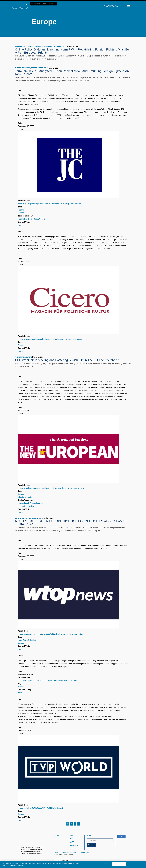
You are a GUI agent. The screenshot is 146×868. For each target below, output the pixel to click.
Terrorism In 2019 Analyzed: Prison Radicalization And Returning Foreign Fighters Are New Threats (72, 73)
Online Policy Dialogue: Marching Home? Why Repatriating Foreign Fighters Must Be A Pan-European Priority (72, 51)
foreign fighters (30, 46)
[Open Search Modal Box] (28, 4)
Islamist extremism (26, 497)
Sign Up (24, 9)
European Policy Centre (54, 46)
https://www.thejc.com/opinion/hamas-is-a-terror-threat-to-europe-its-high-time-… (51, 204)
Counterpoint (44, 4)
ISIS (39, 518)
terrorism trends (38, 68)
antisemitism (20, 357)
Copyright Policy (85, 853)
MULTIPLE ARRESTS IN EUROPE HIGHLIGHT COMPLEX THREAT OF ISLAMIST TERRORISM (71, 523)
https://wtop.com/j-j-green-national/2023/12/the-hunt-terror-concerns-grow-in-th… (51, 634)
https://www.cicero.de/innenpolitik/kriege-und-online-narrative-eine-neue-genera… (51, 339)
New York (74, 839)
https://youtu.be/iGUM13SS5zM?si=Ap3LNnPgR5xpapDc (41, 808)
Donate (16, 9)
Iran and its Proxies (26, 506)
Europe (40, 46)
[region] (73, 864)
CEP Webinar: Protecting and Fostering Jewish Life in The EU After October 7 (67, 360)
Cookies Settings (104, 864)
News (20, 225)
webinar (18, 46)
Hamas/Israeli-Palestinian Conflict (32, 219)
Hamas (21, 210)
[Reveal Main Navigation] (129, 6)
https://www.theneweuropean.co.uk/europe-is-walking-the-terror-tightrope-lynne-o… (52, 488)
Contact (56, 853)
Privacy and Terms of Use (69, 853)
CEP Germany (74, 844)
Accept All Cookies (119, 864)
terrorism (26, 68)
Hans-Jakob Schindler (27, 640)
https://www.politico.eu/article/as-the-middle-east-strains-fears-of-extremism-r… (50, 681)
